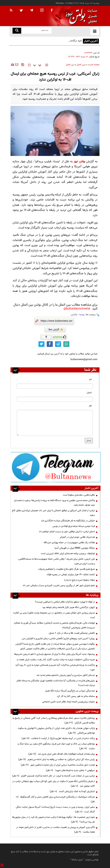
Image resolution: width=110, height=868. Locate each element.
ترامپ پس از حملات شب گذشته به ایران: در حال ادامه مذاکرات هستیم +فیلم (53, 776)
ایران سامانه (77, 860)
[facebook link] (50, 344)
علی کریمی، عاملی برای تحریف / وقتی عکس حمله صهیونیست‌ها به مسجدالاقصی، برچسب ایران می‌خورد (56, 561)
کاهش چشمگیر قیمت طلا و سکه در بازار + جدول (72, 633)
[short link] (57, 321)
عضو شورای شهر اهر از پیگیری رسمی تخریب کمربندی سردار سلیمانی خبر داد (59, 585)
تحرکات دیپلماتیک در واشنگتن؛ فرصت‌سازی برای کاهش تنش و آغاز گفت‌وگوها (55, 799)
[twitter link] (41, 344)
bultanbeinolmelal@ (77, 309)
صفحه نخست (94, 65)
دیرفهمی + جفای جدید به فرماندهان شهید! (70, 770)
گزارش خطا (56, 329)
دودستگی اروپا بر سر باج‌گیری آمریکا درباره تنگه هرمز (70, 691)
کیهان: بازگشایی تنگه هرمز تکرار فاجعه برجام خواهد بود (69, 607)
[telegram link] (58, 344)
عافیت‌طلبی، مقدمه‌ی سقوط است (79, 495)
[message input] (55, 423)
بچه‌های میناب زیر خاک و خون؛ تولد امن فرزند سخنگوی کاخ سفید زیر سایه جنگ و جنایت (56, 746)
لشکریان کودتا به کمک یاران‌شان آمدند (72, 791)
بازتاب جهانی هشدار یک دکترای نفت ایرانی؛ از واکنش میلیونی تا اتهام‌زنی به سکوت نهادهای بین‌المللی (56, 731)
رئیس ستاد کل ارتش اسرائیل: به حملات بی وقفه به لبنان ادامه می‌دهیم (57, 759)
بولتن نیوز (79, 162)
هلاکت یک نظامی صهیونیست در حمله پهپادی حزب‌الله (69, 543)
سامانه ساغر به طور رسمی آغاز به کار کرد (76, 696)
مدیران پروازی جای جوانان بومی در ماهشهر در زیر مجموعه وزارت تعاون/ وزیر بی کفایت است (54, 615)
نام (90, 379)
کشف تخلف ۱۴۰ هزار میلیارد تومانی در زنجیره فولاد (71, 575)
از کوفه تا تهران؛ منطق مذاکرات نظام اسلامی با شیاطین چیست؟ (65, 602)
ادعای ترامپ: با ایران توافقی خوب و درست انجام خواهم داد (67, 532)
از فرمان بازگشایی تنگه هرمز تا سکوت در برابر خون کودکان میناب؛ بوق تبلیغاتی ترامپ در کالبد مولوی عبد (54, 784)
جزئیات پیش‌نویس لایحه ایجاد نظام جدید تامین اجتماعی (68, 702)
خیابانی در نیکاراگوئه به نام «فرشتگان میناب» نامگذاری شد (68, 521)
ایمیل (89, 393)
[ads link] (56, 467)
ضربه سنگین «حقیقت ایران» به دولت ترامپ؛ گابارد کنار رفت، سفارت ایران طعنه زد (56, 660)
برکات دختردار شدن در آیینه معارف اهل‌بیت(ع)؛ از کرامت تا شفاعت (58, 738)
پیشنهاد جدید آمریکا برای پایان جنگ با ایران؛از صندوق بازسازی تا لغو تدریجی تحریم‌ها (54, 654)
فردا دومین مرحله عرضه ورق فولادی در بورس (74, 526)
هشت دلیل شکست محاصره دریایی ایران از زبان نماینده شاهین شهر (58, 765)
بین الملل (81, 65)
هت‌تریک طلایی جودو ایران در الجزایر (77, 537)
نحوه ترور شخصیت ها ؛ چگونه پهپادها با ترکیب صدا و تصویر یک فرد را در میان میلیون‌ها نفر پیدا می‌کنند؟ (53, 819)
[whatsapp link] (66, 344)
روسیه (82, 315)
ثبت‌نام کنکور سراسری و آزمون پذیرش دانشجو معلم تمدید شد (66, 675)
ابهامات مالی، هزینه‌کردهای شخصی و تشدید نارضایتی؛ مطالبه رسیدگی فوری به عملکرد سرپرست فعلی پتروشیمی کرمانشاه (54, 625)
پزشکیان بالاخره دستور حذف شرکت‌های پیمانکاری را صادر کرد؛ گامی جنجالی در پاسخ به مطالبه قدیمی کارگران (54, 720)
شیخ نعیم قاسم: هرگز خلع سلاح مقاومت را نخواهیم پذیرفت (66, 569)
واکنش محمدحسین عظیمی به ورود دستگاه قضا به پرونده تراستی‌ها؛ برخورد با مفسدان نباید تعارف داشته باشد (54, 503)
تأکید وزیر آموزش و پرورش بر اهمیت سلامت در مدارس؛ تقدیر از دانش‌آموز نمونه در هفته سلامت (56, 830)
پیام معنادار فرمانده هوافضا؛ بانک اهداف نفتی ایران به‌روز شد (62, 754)
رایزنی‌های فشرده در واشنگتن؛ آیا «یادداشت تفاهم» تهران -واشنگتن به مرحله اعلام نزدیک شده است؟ (56, 683)
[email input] (55, 399)
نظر (90, 406)
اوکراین (74, 315)
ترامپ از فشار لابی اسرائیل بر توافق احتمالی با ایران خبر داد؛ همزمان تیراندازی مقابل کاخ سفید (53, 513)
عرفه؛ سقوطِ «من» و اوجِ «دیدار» (79, 580)
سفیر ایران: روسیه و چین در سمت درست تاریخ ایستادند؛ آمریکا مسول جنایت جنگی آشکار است (55, 809)
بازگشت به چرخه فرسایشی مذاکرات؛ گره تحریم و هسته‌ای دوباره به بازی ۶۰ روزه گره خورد (55, 667)
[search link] (17, 31)
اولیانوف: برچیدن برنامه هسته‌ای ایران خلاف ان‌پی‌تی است (68, 553)
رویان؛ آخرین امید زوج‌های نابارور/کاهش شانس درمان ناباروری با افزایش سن (58, 639)
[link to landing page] (80, 16)
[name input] (55, 386)
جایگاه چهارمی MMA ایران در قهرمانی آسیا (75, 548)
